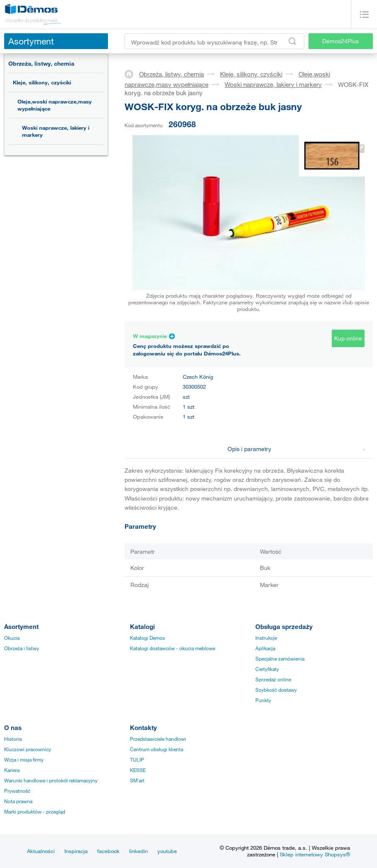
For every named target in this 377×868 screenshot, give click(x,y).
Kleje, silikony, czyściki (42, 82)
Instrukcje (266, 638)
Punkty (263, 700)
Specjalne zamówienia (280, 658)
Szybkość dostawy (276, 690)
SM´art (137, 780)
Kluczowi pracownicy (28, 749)
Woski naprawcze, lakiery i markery (56, 131)
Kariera (12, 770)
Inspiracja (76, 851)
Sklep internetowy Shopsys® (315, 854)
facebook (108, 851)
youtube (167, 851)
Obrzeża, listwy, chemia (41, 63)
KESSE (138, 770)
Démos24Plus (340, 41)
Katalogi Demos (147, 638)
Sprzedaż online (273, 679)
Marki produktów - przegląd (35, 811)
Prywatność (17, 791)
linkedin (138, 851)
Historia (13, 739)
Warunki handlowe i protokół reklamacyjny (51, 780)
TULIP (137, 759)
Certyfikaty (267, 669)
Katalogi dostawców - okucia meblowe (173, 648)
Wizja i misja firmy (24, 759)
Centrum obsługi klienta (157, 749)
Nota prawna (18, 801)
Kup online (348, 338)
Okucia (12, 638)
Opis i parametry (297, 449)
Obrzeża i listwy (22, 648)
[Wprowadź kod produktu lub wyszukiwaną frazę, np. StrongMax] (214, 41)
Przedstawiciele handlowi (158, 739)
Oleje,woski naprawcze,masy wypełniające (55, 105)
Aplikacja (265, 648)
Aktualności (41, 851)
